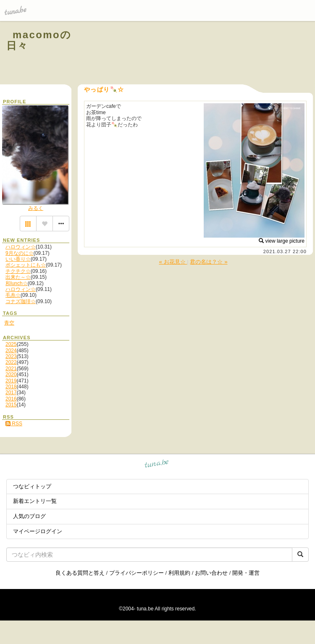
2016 (11, 399)
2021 (11, 369)
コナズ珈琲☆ (21, 301)
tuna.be (157, 465)
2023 (11, 356)
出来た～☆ (18, 277)
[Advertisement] (207, 54)
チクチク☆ (18, 271)
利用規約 (179, 573)
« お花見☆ (173, 262)
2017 (11, 393)
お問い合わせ (211, 573)
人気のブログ (29, 516)
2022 (11, 362)
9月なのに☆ (20, 253)
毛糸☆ (13, 295)
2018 (11, 387)
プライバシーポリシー (136, 573)
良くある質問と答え (80, 573)
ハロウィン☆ (21, 247)
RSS (14, 424)
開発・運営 (246, 573)
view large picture (282, 241)
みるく (36, 208)
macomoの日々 (39, 40)
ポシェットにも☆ (26, 265)
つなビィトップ (32, 486)
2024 (11, 351)
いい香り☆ (18, 259)
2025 (11, 344)
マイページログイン (38, 531)
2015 (11, 405)
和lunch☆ (17, 283)
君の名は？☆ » (209, 262)
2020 (11, 374)
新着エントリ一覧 (35, 501)
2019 (11, 381)
